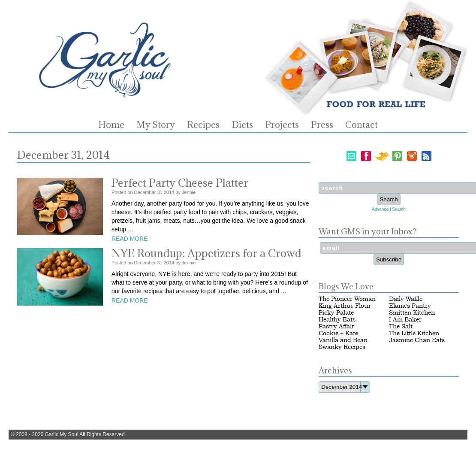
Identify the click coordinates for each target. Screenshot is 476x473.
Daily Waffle (406, 299)
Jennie (189, 192)
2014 (169, 192)
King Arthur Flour (345, 306)
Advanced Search (389, 209)
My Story (156, 125)
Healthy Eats (337, 320)
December (145, 192)
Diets (242, 125)
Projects (282, 125)
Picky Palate (336, 313)
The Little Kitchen (414, 333)
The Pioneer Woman (347, 299)
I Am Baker (405, 320)
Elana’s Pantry (410, 306)
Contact (362, 125)
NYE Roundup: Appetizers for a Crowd (206, 253)
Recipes (203, 125)
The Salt (401, 326)
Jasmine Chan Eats (417, 340)
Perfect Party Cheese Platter (180, 183)
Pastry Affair (336, 326)
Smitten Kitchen (412, 313)
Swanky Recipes (342, 347)
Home (111, 125)
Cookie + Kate (338, 333)
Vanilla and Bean (343, 340)
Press (322, 125)
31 (160, 192)
